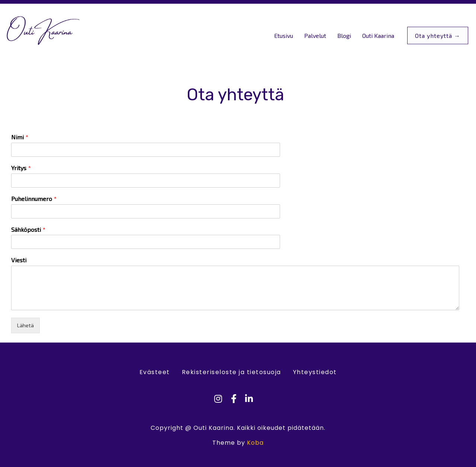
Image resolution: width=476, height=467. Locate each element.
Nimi (20, 137)
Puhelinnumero (34, 199)
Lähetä (25, 325)
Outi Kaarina (378, 35)
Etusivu (284, 35)
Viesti (19, 260)
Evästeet (155, 372)
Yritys (21, 168)
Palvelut (315, 35)
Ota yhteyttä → (438, 35)
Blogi (344, 35)
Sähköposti (28, 229)
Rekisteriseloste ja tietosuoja (231, 372)
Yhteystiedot (315, 372)
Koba (255, 443)
